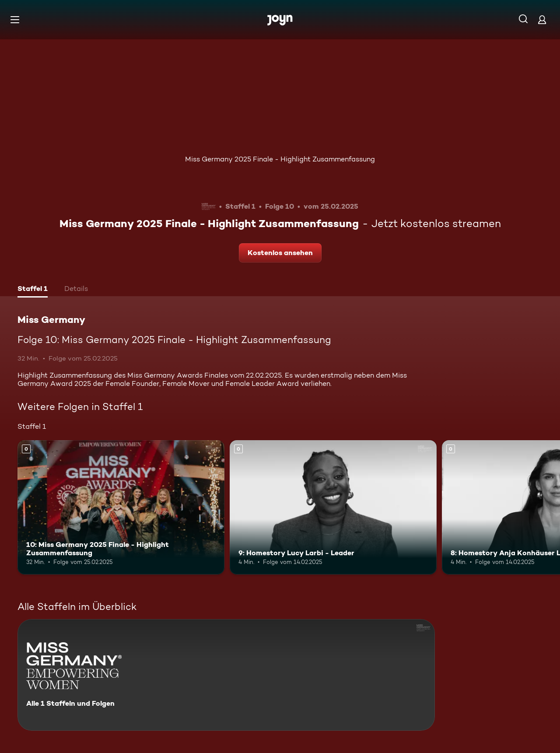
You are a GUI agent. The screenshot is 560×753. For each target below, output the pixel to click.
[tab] (33, 290)
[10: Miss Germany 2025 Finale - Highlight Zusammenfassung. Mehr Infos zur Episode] (121, 507)
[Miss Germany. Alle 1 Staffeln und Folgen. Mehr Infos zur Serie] (226, 675)
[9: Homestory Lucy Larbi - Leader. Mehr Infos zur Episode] (333, 507)
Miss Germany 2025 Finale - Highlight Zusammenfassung (280, 159)
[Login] (542, 19)
